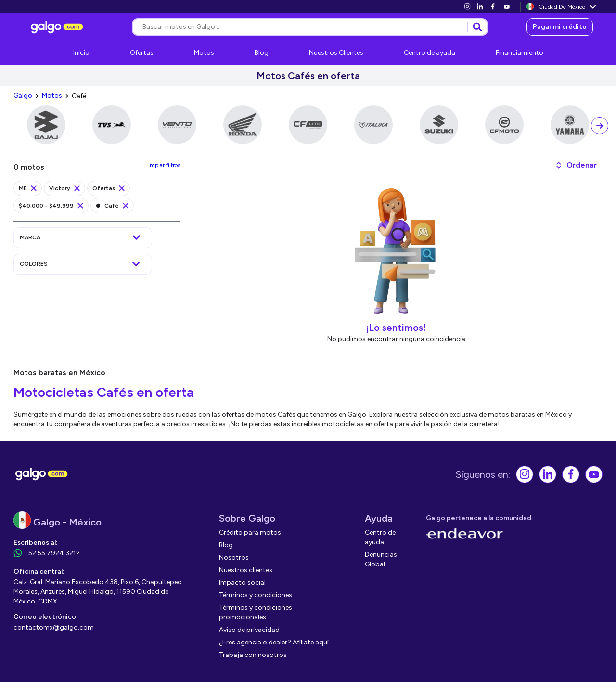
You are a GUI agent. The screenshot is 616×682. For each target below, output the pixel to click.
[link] (467, 7)
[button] (576, 165)
